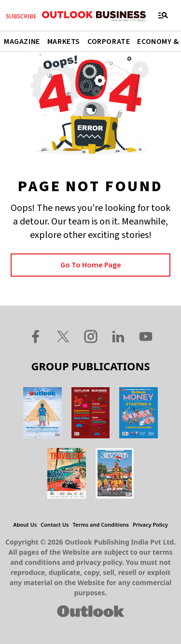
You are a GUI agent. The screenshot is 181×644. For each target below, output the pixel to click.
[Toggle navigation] (163, 15)
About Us (25, 525)
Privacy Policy (150, 525)
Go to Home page (91, 265)
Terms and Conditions (101, 525)
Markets (64, 42)
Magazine (22, 42)
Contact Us (55, 525)
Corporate (109, 42)
